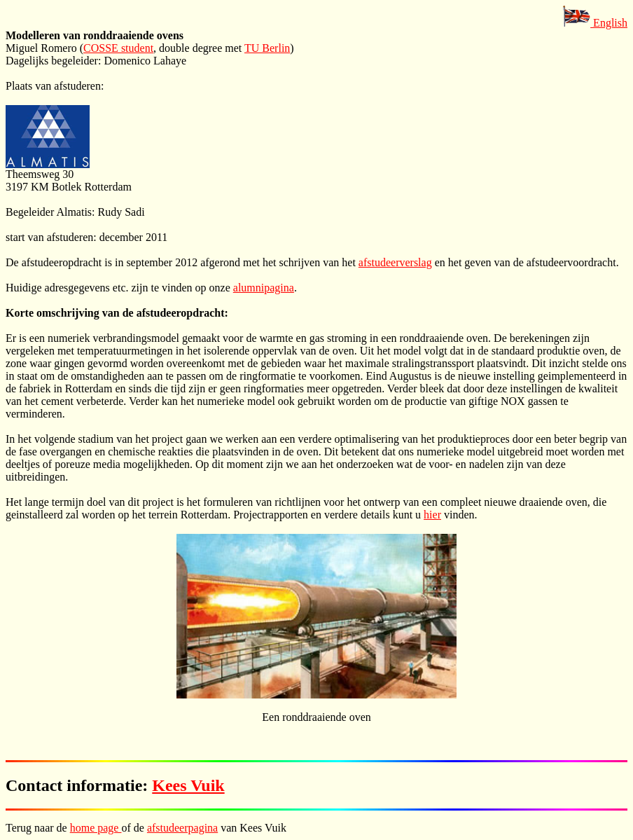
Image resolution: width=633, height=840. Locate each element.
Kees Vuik (188, 785)
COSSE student (118, 48)
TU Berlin (267, 48)
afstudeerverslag (395, 262)
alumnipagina (264, 288)
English (595, 23)
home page (96, 828)
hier (432, 515)
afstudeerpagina (182, 828)
